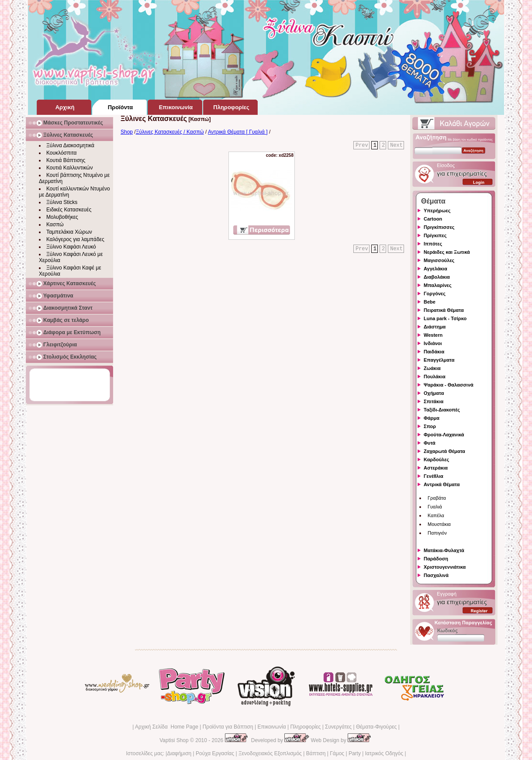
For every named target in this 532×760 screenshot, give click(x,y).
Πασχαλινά (436, 575)
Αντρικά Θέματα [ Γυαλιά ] (238, 132)
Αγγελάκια (435, 269)
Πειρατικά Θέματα (444, 310)
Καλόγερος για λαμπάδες (75, 239)
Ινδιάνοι (433, 343)
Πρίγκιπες (435, 235)
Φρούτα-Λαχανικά (444, 435)
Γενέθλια (434, 476)
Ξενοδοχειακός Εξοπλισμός (270, 753)
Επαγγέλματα (439, 360)
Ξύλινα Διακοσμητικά (70, 145)
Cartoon (433, 219)
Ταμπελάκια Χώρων (69, 232)
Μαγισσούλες (439, 260)
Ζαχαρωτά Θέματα (444, 451)
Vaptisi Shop (174, 740)
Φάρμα (432, 418)
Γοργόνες (435, 294)
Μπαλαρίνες (438, 285)
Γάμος (337, 753)
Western (433, 335)
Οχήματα (434, 393)
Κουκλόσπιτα (61, 153)
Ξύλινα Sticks (62, 202)
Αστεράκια (436, 468)
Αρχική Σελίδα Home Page (167, 727)
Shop (127, 132)
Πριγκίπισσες (439, 227)
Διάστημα (435, 327)
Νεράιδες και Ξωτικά (447, 252)
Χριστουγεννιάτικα (445, 567)
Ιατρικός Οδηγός (384, 753)
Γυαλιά (435, 507)
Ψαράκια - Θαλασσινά (449, 385)
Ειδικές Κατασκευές (69, 210)
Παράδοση (436, 559)
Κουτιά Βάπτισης (66, 160)
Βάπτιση (316, 753)
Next (396, 145)
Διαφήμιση (179, 753)
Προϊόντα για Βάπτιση (228, 727)
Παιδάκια (434, 352)
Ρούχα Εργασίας (215, 753)
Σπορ (430, 426)
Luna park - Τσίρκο (445, 318)
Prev (362, 145)
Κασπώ (55, 225)
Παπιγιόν (437, 533)
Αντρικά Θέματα (442, 484)
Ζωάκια (432, 368)
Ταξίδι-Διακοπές (442, 410)
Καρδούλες (436, 459)
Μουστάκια (439, 524)
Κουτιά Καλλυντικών (69, 168)
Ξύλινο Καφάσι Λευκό (71, 247)
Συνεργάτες (338, 727)
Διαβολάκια (437, 277)
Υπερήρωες (437, 211)
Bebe (430, 302)
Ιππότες (433, 244)
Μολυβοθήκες (62, 217)
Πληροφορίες (305, 727)
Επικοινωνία (271, 727)
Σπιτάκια (434, 401)
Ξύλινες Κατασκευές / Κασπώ (170, 132)
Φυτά (430, 443)
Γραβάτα (437, 498)
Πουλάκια (435, 377)
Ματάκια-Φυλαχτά (444, 550)
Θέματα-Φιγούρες (376, 727)
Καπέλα (436, 515)
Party (355, 753)
